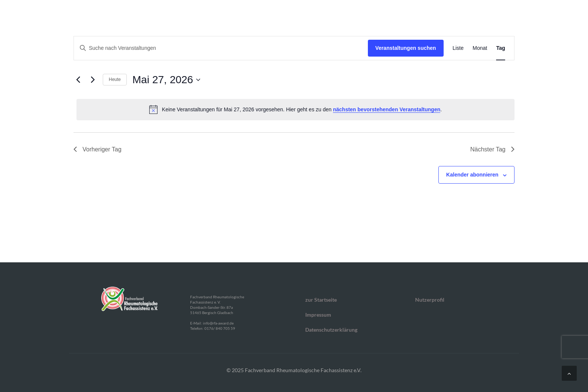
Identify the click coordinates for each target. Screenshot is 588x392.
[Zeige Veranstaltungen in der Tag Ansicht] (501, 48)
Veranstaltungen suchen (406, 48)
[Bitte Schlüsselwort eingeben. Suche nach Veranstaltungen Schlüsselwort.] (221, 48)
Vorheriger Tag (97, 149)
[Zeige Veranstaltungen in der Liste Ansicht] (458, 48)
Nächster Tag (492, 149)
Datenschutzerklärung (331, 330)
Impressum (318, 315)
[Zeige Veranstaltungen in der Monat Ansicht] (480, 48)
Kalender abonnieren (472, 175)
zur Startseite (321, 300)
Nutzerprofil (430, 300)
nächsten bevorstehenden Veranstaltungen (387, 109)
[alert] (295, 109)
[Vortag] (78, 80)
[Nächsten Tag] (93, 80)
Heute (115, 79)
